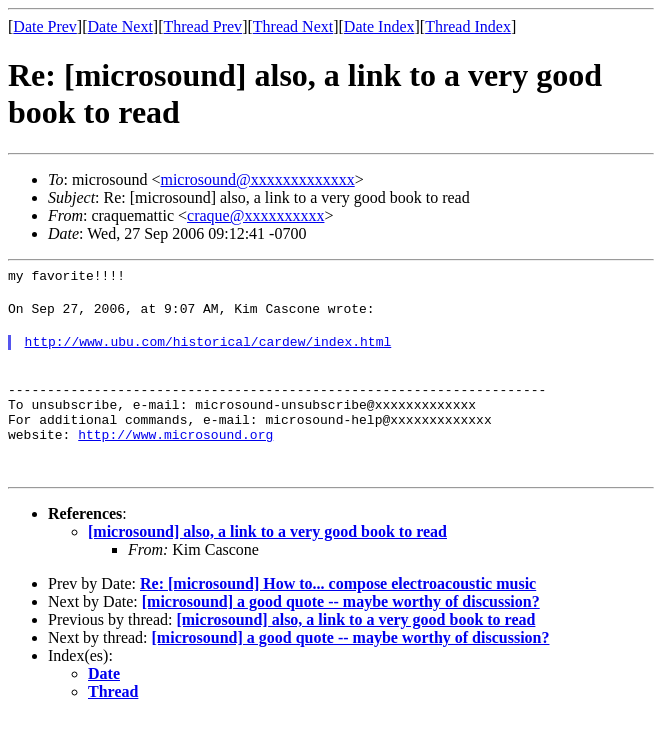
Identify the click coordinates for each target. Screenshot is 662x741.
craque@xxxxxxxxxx (255, 215)
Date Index (379, 26)
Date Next (120, 26)
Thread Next (293, 26)
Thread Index (468, 26)
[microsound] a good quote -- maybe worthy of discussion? (341, 625)
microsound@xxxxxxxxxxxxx (257, 179)
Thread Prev (202, 26)
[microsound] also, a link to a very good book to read (267, 555)
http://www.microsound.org (175, 458)
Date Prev (45, 26)
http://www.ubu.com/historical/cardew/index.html (208, 350)
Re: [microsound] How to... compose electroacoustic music (338, 607)
